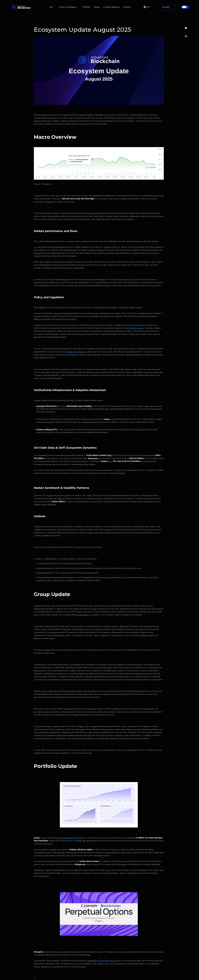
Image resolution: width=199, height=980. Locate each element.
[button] (52, 7)
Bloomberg (94, 213)
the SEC (57, 313)
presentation (83, 615)
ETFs (55, 247)
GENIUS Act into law (135, 328)
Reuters (50, 202)
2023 (94, 609)
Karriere (127, 7)
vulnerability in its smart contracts (102, 961)
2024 (103, 609)
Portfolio (86, 7)
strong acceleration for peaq (70, 838)
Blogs (97, 7)
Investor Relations (111, 7)
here (89, 955)
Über (51, 7)
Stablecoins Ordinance (76, 352)
